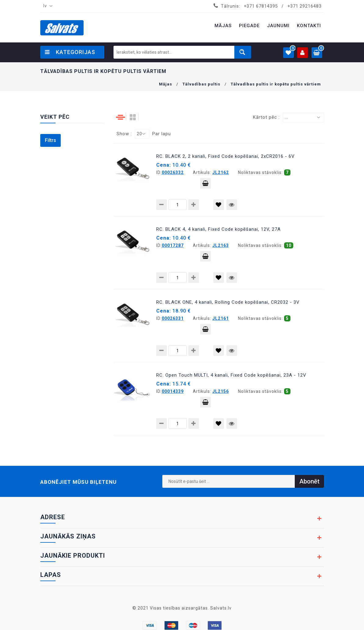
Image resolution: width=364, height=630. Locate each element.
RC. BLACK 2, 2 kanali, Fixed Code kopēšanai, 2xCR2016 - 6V (225, 156)
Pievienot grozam (205, 185)
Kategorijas (70, 52)
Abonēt (309, 481)
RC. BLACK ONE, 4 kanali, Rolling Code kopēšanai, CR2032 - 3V (228, 302)
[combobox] (47, 6)
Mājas (166, 84)
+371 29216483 (305, 6)
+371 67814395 (261, 6)
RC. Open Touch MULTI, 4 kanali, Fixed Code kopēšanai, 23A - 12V (231, 375)
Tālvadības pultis (201, 84)
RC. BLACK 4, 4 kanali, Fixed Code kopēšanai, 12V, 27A (218, 229)
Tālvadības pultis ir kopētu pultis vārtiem (276, 84)
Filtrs (50, 140)
